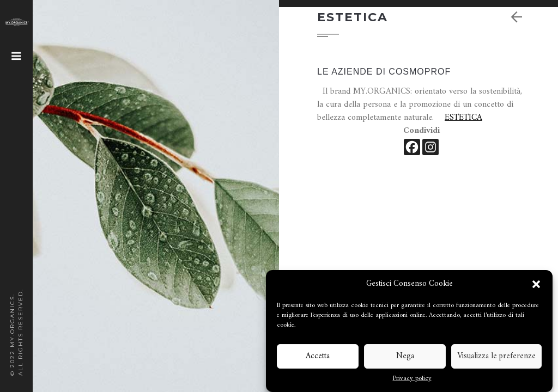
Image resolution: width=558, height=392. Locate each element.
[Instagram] (430, 147)
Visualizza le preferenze (496, 356)
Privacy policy (412, 379)
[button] (536, 284)
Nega (405, 356)
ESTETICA (463, 118)
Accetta (318, 356)
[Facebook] (412, 147)
